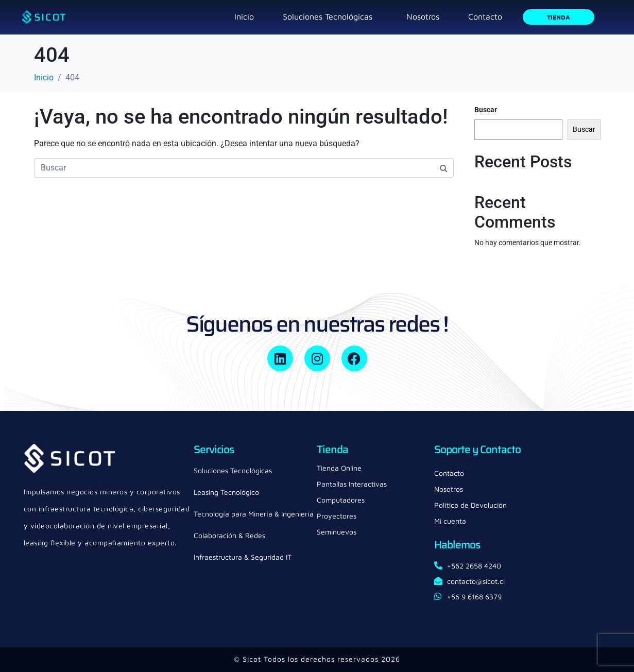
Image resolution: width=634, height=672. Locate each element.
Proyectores (337, 516)
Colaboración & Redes (229, 535)
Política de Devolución (470, 505)
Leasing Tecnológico (226, 492)
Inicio (244, 16)
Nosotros (423, 16)
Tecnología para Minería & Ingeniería (254, 514)
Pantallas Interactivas (352, 484)
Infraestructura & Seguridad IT (243, 557)
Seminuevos (337, 532)
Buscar (486, 110)
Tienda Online (339, 468)
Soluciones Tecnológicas (328, 16)
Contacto (485, 16)
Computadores (341, 500)
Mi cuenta (450, 521)
